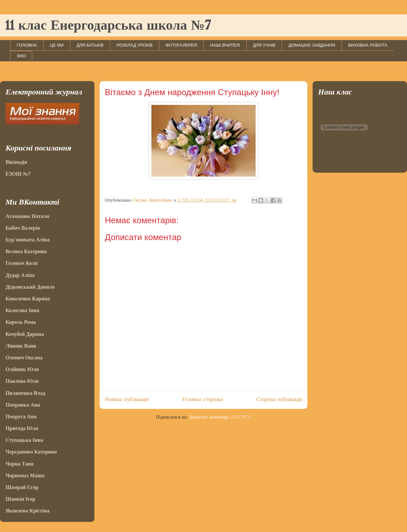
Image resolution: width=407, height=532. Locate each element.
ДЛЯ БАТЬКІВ (90, 45)
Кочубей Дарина (25, 334)
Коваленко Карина (28, 299)
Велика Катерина (26, 251)
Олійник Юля (22, 369)
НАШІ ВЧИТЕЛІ (225, 45)
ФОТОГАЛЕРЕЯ (181, 45)
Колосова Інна (22, 310)
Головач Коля (21, 263)
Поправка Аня (23, 405)
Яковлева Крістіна (28, 511)
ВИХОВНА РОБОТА (368, 45)
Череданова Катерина (31, 452)
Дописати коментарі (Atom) (220, 417)
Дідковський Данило (30, 287)
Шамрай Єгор (22, 487)
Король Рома (21, 322)
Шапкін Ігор (20, 499)
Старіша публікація (279, 399)
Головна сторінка (203, 399)
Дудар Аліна (20, 275)
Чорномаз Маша (25, 475)
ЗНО (21, 56)
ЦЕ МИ (57, 45)
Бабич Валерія (23, 228)
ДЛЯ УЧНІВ (264, 45)
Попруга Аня (21, 417)
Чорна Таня (20, 464)
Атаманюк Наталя (27, 216)
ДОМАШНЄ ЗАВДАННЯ (312, 45)
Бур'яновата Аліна (28, 240)
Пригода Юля (22, 428)
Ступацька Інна (24, 440)
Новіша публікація (127, 399)
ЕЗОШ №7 (18, 174)
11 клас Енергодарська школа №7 (108, 26)
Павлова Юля (22, 381)
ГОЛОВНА (27, 45)
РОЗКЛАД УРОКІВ (135, 45)
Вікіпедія (16, 162)
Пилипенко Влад (25, 393)
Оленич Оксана (24, 358)
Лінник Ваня (21, 346)
